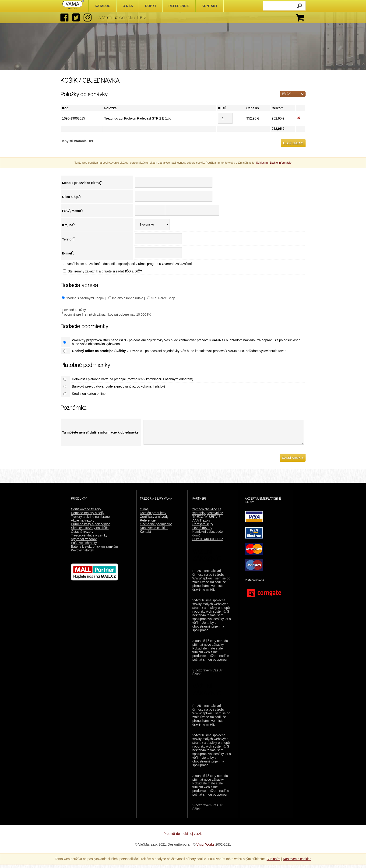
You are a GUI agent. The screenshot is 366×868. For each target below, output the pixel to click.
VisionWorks (206, 848)
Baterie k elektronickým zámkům (95, 550)
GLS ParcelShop (163, 298)
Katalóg (103, 6)
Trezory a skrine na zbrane (90, 520)
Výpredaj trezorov (84, 543)
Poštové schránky (84, 546)
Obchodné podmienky (156, 528)
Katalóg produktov (153, 516)
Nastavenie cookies (154, 531)
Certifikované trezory (86, 513)
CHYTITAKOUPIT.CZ (208, 543)
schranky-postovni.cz (208, 516)
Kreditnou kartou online (89, 394)
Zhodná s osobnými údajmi (85, 298)
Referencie (148, 524)
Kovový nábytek (83, 554)
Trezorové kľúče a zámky (89, 539)
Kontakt (145, 535)
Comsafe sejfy (203, 528)
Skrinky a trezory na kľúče (90, 531)
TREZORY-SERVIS (206, 520)
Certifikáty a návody (154, 520)
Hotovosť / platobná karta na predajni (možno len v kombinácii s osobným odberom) (133, 379)
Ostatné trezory (82, 535)
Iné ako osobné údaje (128, 298)
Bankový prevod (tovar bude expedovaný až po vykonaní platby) (118, 386)
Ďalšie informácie (281, 163)
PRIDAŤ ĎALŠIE (287, 95)
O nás (144, 513)
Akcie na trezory (83, 524)
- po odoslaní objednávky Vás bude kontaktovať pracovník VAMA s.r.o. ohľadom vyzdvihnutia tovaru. (180, 351)
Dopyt (151, 6)
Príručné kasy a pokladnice (91, 528)
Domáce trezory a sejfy (88, 516)
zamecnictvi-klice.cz (207, 513)
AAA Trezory (201, 524)
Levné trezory (202, 531)
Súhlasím (262, 163)
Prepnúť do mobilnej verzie (183, 837)
